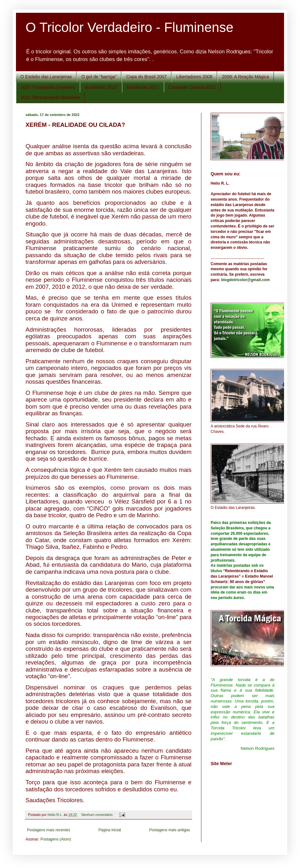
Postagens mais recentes (49, 830)
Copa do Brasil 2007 (146, 77)
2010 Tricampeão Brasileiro (48, 87)
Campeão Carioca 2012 (192, 87)
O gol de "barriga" (99, 77)
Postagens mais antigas (170, 830)
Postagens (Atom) (56, 839)
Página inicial (110, 830)
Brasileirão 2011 (143, 87)
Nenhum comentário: (98, 815)
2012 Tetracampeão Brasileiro (50, 97)
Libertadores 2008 (194, 77)
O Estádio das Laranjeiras (46, 77)
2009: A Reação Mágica (245, 77)
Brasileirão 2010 (101, 87)
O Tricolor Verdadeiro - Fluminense (129, 27)
